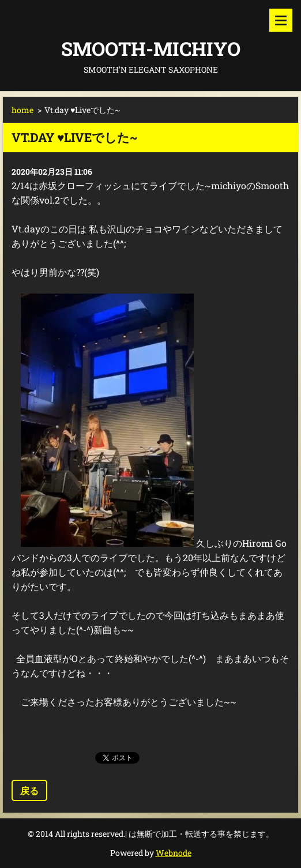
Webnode (174, 853)
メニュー (281, 20)
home (22, 110)
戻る (29, 790)
